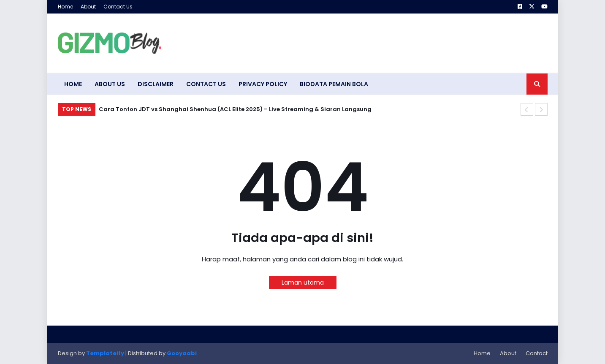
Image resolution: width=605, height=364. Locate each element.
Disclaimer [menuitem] (156, 84)
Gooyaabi (182, 353)
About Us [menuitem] (110, 84)
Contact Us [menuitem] (206, 84)
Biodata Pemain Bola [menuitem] (334, 84)
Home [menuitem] (73, 84)
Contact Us (118, 7)
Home (65, 7)
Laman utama (303, 283)
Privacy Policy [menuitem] (263, 84)
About (88, 7)
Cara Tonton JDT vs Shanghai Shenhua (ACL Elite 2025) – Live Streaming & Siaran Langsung (235, 109)
